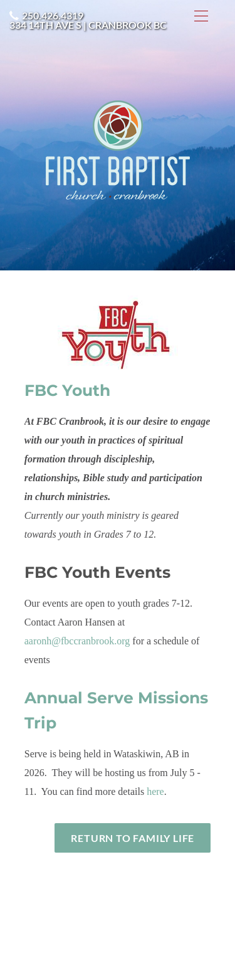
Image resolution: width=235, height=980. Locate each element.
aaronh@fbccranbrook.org (77, 641)
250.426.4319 (53, 15)
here (155, 791)
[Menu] (201, 16)
